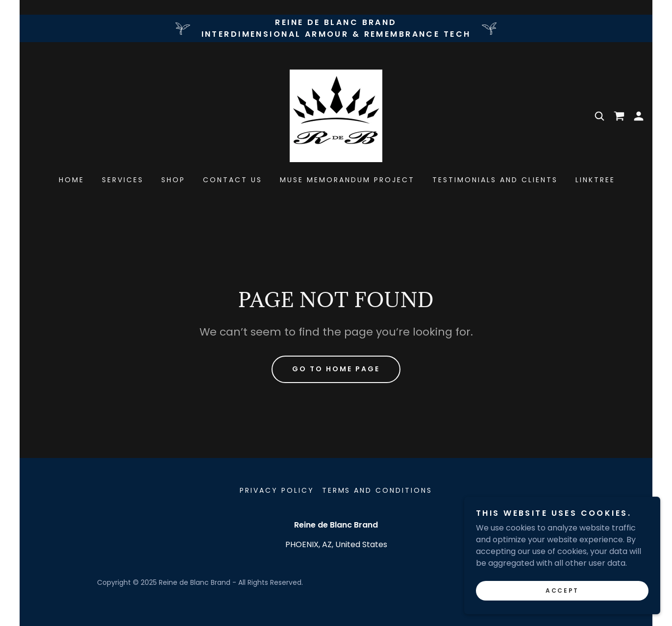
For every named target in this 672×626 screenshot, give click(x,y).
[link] (336, 115)
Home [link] (72, 180)
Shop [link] (173, 180)
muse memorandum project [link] (347, 180)
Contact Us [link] (233, 180)
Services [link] (123, 180)
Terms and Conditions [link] (377, 490)
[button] (639, 116)
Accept (562, 590)
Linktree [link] (595, 180)
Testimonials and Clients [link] (495, 180)
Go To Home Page (336, 369)
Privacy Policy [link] (277, 490)
